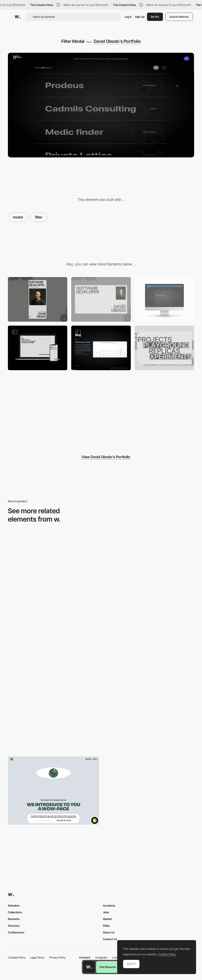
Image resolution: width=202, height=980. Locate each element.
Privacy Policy (58, 957)
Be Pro (155, 17)
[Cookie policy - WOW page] (53, 791)
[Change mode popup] (149, 791)
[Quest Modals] (53, 568)
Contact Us (110, 939)
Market (107, 919)
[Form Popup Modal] (53, 716)
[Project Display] (101, 391)
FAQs (106, 926)
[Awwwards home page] (89, 967)
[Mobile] (38, 299)
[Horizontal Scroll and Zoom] (164, 391)
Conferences (16, 932)
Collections (15, 912)
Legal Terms (37, 957)
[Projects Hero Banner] (164, 348)
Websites (14, 906)
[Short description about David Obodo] (164, 299)
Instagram (101, 957)
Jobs (106, 912)
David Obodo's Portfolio (117, 41)
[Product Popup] (149, 642)
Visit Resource (108, 967)
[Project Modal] (53, 642)
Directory (14, 926)
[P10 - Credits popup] (149, 568)
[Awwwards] (18, 17)
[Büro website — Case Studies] (149, 716)
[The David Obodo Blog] (101, 348)
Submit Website (179, 17)
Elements (14, 919)
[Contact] (38, 391)
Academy (109, 906)
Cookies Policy (17, 957)
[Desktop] (101, 299)
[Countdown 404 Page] (38, 348)
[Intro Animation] (38, 428)
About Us (109, 932)
